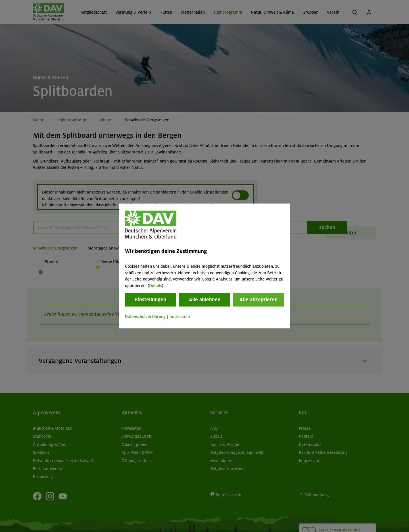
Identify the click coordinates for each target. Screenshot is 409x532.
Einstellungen (151, 300)
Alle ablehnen (205, 300)
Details (156, 286)
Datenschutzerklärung (145, 317)
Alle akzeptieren (258, 300)
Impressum (180, 317)
